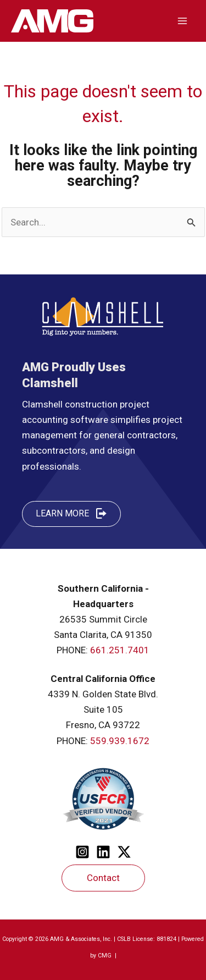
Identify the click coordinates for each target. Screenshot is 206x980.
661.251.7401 (120, 650)
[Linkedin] (103, 852)
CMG (105, 956)
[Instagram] (82, 852)
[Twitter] (124, 852)
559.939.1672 (120, 741)
